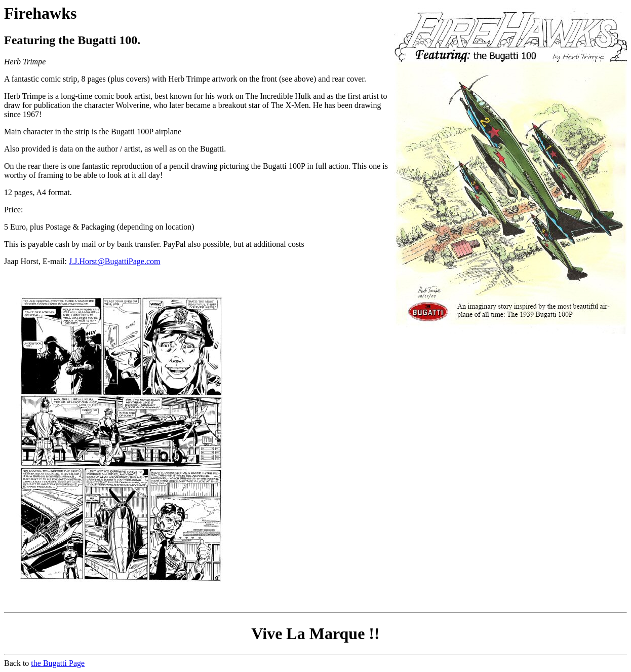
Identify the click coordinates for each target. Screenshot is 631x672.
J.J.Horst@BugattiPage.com (115, 261)
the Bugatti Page (58, 663)
